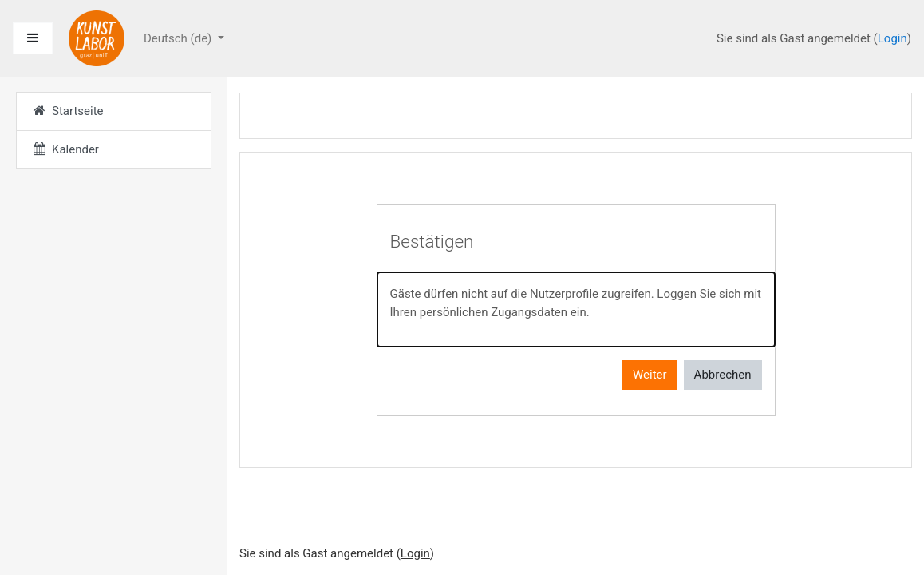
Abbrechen (723, 375)
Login (892, 38)
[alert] (576, 309)
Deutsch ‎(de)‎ (179, 38)
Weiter (650, 375)
